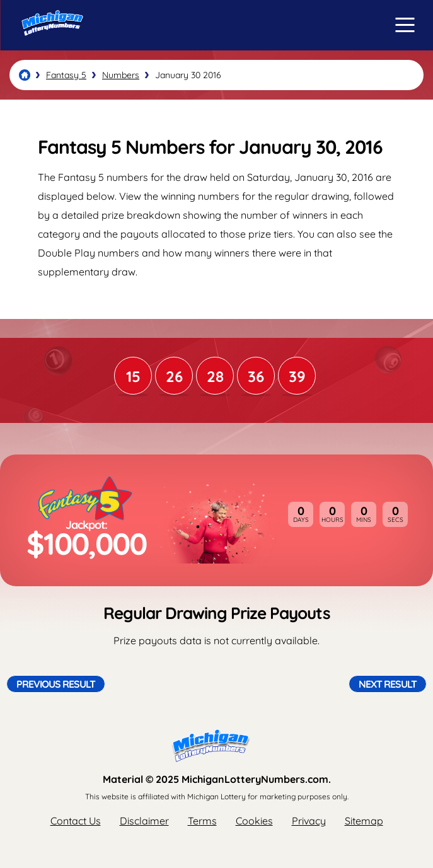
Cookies (254, 821)
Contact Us (76, 821)
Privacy (309, 821)
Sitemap (364, 821)
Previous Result (56, 684)
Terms (202, 821)
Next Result (388, 684)
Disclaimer (144, 821)
